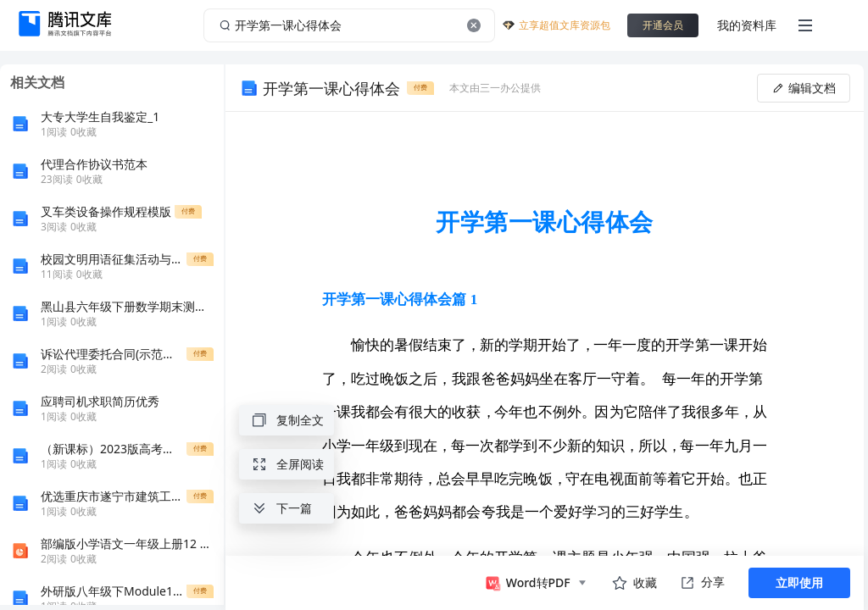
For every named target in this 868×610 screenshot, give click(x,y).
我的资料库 (747, 25)
